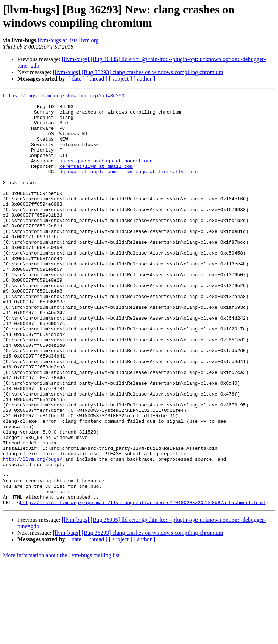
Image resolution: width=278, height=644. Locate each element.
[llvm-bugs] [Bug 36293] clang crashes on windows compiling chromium (138, 72)
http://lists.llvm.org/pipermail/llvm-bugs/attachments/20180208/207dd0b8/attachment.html (143, 585)
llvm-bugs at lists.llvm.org (68, 40)
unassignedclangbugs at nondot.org (106, 175)
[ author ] (144, 79)
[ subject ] (121, 79)
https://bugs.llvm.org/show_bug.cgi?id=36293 (64, 97)
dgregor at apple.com (88, 188)
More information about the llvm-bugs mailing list (61, 638)
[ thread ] (97, 79)
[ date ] (77, 79)
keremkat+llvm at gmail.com (96, 181)
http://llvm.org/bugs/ (33, 533)
